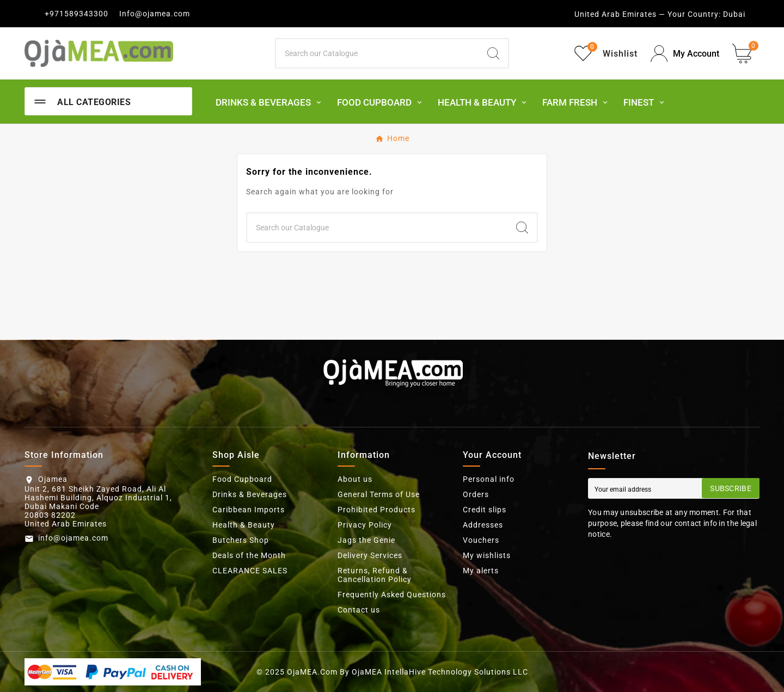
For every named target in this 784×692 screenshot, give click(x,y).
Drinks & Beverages (250, 494)
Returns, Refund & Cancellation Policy (375, 575)
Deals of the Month (249, 555)
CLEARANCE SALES (250, 571)
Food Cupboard (242, 479)
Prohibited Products (376, 510)
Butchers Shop (241, 540)
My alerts (481, 571)
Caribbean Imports (249, 510)
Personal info (489, 479)
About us (355, 479)
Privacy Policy (365, 525)
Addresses (483, 525)
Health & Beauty (244, 525)
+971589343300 (76, 14)
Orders (476, 494)
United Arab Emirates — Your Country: (648, 14)
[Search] (377, 53)
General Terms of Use (379, 494)
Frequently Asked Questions (392, 595)
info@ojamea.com (73, 538)
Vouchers (481, 540)
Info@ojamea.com (155, 14)
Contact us (359, 610)
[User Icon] (685, 54)
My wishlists (487, 555)
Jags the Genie (366, 540)
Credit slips (485, 510)
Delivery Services (370, 555)
